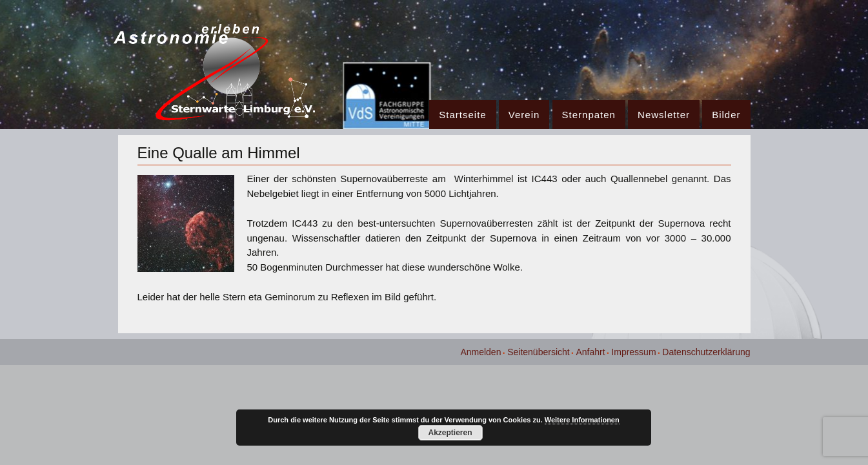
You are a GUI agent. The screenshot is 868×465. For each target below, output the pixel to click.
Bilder (726, 115)
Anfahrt (590, 352)
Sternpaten (589, 115)
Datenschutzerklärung (706, 352)
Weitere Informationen (582, 420)
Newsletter (664, 115)
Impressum (633, 352)
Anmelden (480, 352)
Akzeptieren (450, 433)
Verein (524, 115)
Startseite (462, 115)
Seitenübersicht (539, 352)
